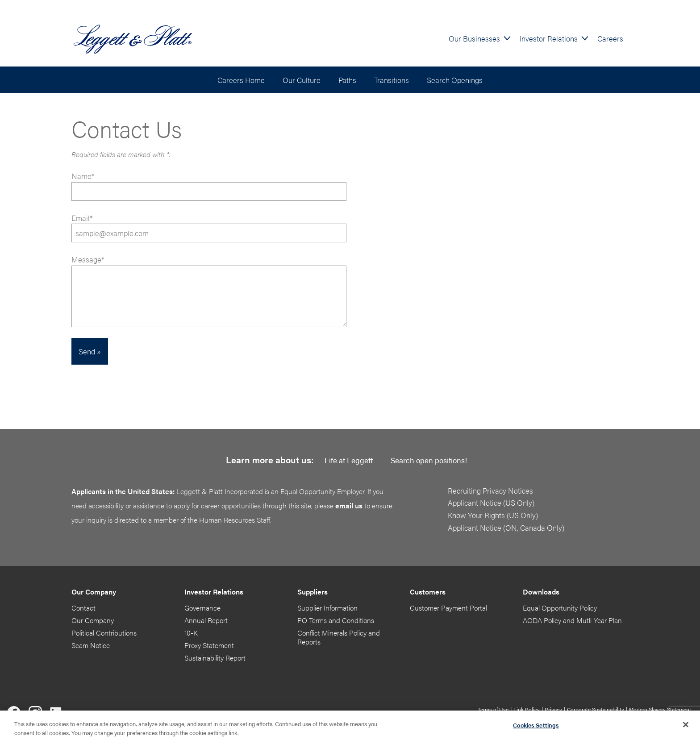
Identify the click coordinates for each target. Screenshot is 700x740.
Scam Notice (91, 645)
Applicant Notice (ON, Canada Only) (506, 527)
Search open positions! (429, 460)
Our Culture (302, 80)
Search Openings (455, 80)
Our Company (93, 620)
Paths (347, 80)
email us (349, 505)
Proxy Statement (209, 645)
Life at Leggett (349, 460)
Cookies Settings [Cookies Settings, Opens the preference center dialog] (536, 727)
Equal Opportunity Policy (560, 608)
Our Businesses (474, 38)
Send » (90, 351)
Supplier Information (327, 608)
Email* (209, 227)
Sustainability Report (215, 658)
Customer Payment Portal (448, 608)
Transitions (392, 80)
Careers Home (241, 80)
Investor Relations (549, 38)
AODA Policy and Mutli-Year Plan (572, 620)
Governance (202, 608)
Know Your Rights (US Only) (493, 515)
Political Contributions (104, 633)
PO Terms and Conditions (336, 620)
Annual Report (206, 620)
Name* (209, 185)
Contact (83, 608)
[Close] (686, 727)
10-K (191, 633)
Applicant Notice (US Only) (491, 502)
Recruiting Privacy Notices (490, 490)
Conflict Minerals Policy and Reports (339, 637)
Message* (88, 259)
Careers (610, 38)
